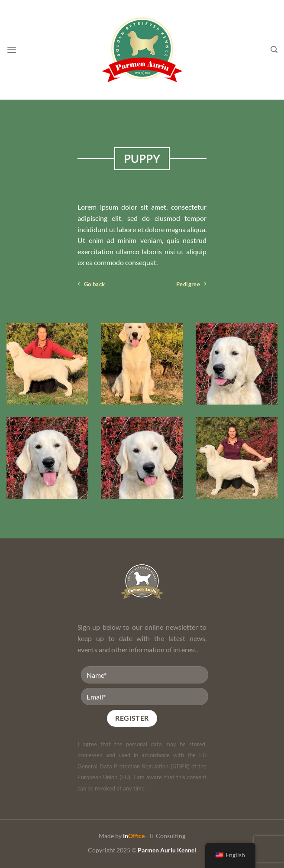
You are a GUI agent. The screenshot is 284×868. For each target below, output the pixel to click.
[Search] (274, 50)
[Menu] (12, 50)
